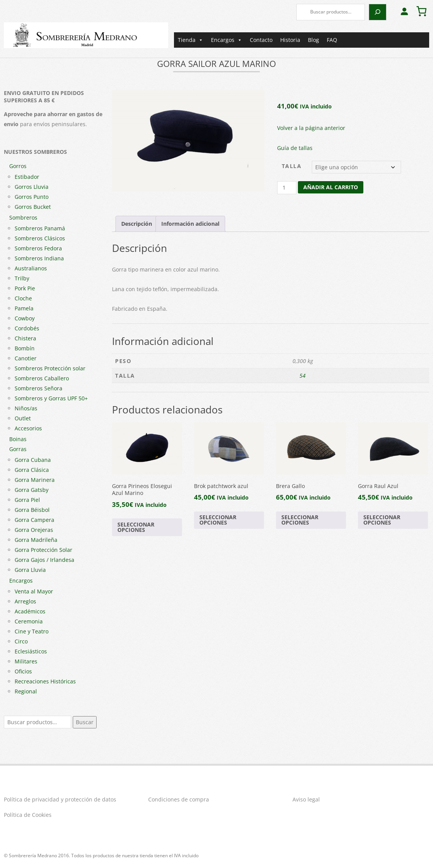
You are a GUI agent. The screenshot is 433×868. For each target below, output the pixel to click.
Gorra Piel (27, 500)
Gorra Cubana (33, 460)
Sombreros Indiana (39, 258)
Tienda (191, 40)
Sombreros (23, 217)
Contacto (261, 40)
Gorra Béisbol (32, 510)
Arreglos (25, 601)
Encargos (227, 40)
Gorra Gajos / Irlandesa (44, 560)
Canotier (26, 358)
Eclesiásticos (31, 651)
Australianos (31, 268)
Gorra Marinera (35, 480)
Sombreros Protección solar (50, 368)
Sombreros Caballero (42, 378)
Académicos (30, 611)
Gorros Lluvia (32, 187)
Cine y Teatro (32, 631)
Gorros (18, 166)
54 (303, 376)
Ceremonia (29, 621)
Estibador (27, 177)
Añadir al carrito (331, 187)
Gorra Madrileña (36, 540)
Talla (292, 166)
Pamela (24, 308)
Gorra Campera (34, 520)
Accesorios (28, 428)
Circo (21, 641)
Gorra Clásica (32, 470)
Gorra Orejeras (34, 530)
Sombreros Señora (38, 388)
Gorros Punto (32, 197)
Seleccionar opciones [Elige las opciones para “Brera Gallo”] (300, 520)
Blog (313, 40)
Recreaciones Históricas (45, 681)
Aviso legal (306, 799)
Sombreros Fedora (38, 248)
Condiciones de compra (179, 799)
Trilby (22, 278)
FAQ (332, 40)
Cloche (23, 298)
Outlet (23, 418)
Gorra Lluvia (30, 570)
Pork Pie (25, 288)
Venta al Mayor (34, 591)
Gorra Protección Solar (43, 550)
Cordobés (27, 328)
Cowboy (25, 318)
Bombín (25, 348)
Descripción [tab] (137, 224)
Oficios (23, 671)
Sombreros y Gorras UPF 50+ (51, 398)
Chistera (25, 338)
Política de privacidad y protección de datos (60, 799)
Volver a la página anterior (311, 128)
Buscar (85, 722)
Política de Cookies (28, 815)
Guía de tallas (295, 148)
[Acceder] (404, 11)
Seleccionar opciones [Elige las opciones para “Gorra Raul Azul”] (382, 520)
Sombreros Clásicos (40, 238)
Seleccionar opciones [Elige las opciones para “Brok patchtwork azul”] (218, 520)
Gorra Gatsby (32, 490)
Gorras (18, 449)
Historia (290, 40)
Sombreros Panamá (40, 228)
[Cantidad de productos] (287, 188)
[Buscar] (378, 12)
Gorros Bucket (33, 207)
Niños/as (26, 408)
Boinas (18, 439)
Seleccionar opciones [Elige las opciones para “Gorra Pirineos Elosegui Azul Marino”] (136, 527)
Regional (26, 691)
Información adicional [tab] (190, 224)
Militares (26, 661)
